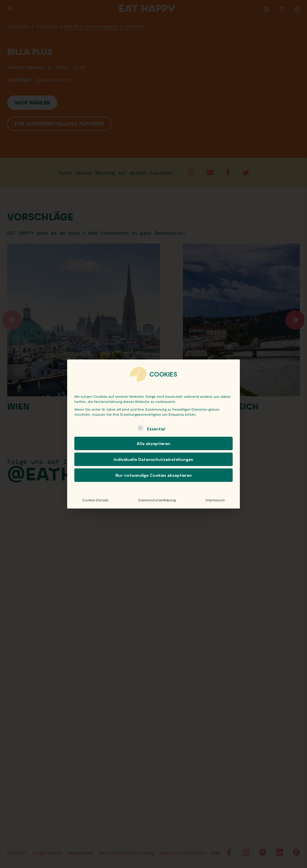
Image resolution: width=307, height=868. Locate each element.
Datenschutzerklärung (157, 500)
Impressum (215, 500)
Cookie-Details (95, 500)
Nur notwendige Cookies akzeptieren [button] (154, 475)
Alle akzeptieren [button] (153, 443)
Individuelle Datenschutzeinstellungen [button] (153, 459)
